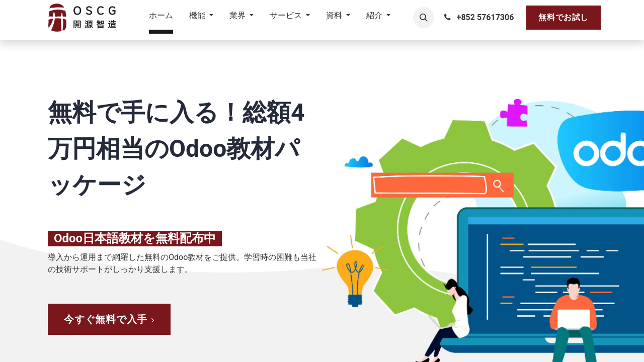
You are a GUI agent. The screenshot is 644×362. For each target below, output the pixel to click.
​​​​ (109, 319)
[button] (424, 18)
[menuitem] (161, 18)
